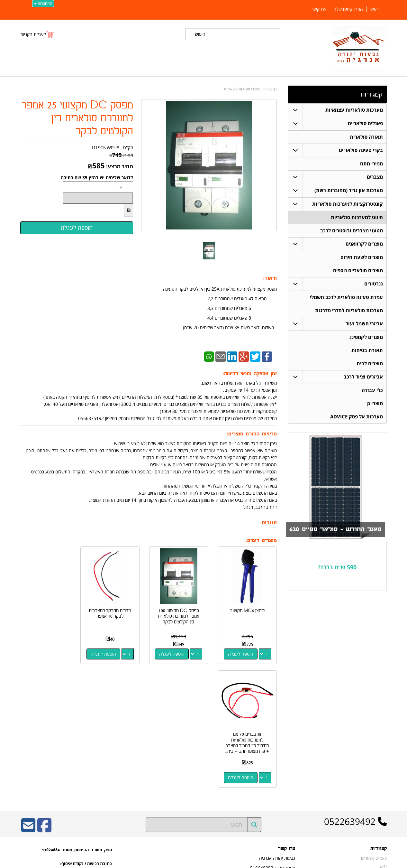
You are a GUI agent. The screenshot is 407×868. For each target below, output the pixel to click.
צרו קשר (287, 723)
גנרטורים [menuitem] (374, 284)
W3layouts (99, 777)
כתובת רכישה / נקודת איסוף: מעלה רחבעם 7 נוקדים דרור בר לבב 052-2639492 (86, 752)
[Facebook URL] (44, 704)
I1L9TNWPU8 (106, 148)
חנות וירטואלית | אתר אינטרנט (163, 862)
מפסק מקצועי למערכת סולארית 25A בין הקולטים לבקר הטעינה (219, 289)
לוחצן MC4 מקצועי (248, 608)
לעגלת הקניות (33, 34)
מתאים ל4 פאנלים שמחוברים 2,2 (242, 299)
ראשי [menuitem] (374, 9)
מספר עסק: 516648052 (273, 742)
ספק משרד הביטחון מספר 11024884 (77, 724)
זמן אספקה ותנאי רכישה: (250, 374)
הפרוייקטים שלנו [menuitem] (348, 9)
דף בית (271, 89)
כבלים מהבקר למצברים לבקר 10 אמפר (115, 611)
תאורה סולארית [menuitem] (366, 137)
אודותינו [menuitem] (381, 806)
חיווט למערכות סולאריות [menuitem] (357, 217)
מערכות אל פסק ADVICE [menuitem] (357, 417)
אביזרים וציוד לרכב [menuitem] (363, 377)
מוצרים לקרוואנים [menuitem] (364, 244)
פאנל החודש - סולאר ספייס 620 (335, 529)
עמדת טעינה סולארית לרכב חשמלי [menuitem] (346, 297)
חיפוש (200, 34)
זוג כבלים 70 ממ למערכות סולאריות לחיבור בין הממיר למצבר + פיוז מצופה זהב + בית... (49, 620)
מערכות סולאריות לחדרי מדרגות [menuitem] (349, 310)
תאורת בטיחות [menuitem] (367, 350)
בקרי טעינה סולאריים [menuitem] (361, 150)
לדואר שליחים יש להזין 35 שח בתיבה (97, 177)
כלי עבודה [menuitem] (372, 390)
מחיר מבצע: (120, 166)
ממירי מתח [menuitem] (371, 164)
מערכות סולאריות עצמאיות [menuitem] (354, 110)
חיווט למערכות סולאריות (242, 89)
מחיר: (121, 155)
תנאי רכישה (286, 752)
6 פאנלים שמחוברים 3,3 (242, 308)
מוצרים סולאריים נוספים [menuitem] (358, 271)
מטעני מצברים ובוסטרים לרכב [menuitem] (352, 231)
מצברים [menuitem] (375, 177)
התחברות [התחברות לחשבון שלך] (43, 3)
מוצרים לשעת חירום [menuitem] (362, 257)
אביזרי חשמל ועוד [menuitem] (364, 324)
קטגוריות (371, 94)
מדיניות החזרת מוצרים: (252, 434)
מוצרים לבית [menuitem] (370, 364)
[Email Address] (28, 704)
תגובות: (269, 523)
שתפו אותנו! (286, 769)
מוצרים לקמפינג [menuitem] (366, 337)
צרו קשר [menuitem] (319, 9)
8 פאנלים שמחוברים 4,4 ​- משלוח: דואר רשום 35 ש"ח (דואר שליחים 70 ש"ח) (230, 323)
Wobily (224, 862)
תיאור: (270, 278)
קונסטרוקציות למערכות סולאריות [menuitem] (348, 204)
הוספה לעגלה (242, 652)
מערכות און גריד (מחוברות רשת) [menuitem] (349, 190)
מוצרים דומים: (261, 541)
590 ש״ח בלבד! (337, 567)
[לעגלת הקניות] (37, 34)
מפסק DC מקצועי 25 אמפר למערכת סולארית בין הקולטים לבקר (77, 118)
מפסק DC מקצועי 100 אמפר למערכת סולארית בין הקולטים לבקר (182, 614)
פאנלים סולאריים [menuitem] (365, 123)
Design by (87, 777)
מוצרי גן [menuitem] (375, 403)
